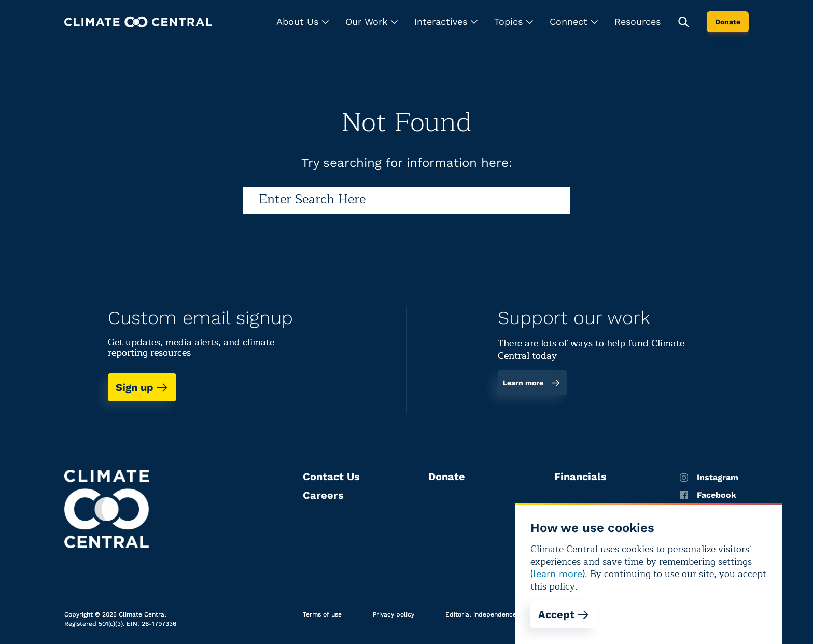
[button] (303, 22)
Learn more (532, 383)
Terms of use (322, 614)
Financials (580, 477)
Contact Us (331, 477)
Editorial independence (481, 614)
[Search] (406, 200)
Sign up (142, 387)
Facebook (708, 495)
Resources (637, 22)
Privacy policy (394, 614)
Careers (323, 495)
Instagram (709, 478)
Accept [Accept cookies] (564, 614)
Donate (728, 22)
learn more (558, 574)
